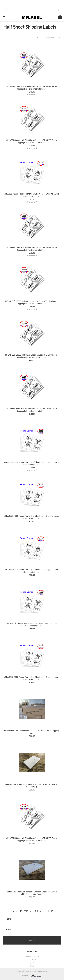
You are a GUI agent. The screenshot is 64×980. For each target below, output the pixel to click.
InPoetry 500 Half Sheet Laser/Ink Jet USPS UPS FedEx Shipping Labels (31, 732)
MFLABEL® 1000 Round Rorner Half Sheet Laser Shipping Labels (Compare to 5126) (31, 195)
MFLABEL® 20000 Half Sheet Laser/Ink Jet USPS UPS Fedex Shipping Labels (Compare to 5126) (31, 302)
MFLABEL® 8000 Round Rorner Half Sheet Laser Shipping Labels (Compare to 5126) (31, 678)
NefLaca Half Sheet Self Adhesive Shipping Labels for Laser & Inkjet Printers (31, 786)
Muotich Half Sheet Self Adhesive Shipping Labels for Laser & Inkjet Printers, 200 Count (31, 893)
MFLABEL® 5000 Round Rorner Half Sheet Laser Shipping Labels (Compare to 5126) (31, 463)
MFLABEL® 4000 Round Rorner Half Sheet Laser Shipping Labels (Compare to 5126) (31, 517)
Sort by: (40, 37)
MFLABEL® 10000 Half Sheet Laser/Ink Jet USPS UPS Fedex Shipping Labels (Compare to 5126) (31, 356)
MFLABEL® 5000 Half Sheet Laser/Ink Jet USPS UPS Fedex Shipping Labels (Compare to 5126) (31, 410)
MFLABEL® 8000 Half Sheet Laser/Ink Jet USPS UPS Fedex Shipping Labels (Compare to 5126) (31, 839)
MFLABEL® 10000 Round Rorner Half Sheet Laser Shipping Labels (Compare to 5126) (31, 625)
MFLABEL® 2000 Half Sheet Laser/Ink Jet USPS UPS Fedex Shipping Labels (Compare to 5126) (31, 249)
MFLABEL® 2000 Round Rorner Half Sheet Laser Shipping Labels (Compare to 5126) (31, 571)
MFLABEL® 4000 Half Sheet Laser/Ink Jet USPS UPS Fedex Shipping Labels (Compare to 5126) (31, 141)
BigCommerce (37, 976)
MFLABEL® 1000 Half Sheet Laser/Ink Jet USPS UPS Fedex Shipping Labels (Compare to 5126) (31, 88)
